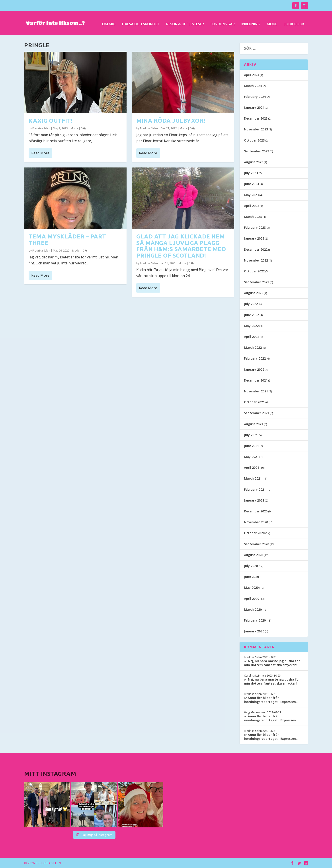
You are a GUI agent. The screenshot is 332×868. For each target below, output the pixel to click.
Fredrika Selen (41, 128)
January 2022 (254, 369)
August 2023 (254, 162)
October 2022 (254, 271)
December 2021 (256, 380)
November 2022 (256, 260)
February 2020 (255, 620)
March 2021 (253, 478)
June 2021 (251, 445)
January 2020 (254, 631)
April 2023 (252, 205)
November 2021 (256, 391)
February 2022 (255, 358)
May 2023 (251, 194)
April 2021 (252, 467)
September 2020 (257, 544)
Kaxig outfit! (51, 120)
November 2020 (256, 522)
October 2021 (254, 402)
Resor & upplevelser (185, 23)
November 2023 (256, 129)
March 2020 (253, 609)
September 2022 (257, 282)
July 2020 (251, 565)
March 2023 (253, 216)
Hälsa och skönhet (141, 23)
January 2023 (254, 238)
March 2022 (253, 347)
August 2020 (254, 554)
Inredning (251, 23)
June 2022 (251, 314)
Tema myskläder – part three (67, 239)
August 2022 (254, 293)
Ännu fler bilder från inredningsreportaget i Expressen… (271, 699)
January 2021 (254, 500)
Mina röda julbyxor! (171, 120)
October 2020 (254, 533)
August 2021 (254, 424)
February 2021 (255, 489)
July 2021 (251, 434)
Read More (40, 153)
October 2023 (254, 140)
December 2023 (256, 118)
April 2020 (252, 598)
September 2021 (257, 413)
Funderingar (223, 23)
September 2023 (257, 151)
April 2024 (252, 74)
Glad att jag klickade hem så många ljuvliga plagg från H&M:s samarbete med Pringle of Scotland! (181, 245)
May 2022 (251, 325)
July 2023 (251, 173)
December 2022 (256, 249)
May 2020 (251, 587)
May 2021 (251, 456)
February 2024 (255, 96)
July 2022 (251, 304)
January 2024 (254, 107)
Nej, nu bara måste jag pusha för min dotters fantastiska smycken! (272, 662)
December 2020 (256, 511)
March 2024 (253, 85)
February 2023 (255, 227)
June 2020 (251, 576)
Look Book (294, 23)
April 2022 (252, 336)
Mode (272, 23)
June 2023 (251, 184)
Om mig (109, 23)
